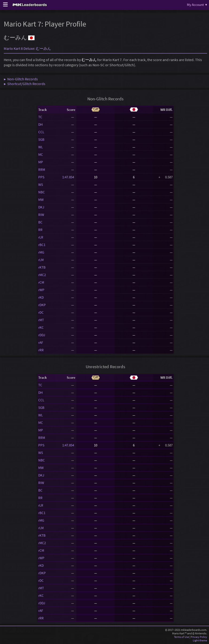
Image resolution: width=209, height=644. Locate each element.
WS (41, 185)
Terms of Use (182, 637)
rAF (41, 342)
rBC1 (42, 245)
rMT (41, 320)
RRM (42, 170)
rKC (41, 327)
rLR (41, 237)
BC (40, 222)
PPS (41, 177)
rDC (41, 312)
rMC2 (42, 275)
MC (41, 154)
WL (41, 147)
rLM (41, 260)
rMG (41, 252)
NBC (42, 192)
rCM (41, 282)
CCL (41, 132)
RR (40, 230)
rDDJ (42, 335)
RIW (41, 215)
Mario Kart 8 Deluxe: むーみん (27, 48)
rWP (41, 290)
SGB (41, 139)
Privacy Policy (199, 637)
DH (41, 124)
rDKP (42, 305)
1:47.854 (69, 177)
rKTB (42, 267)
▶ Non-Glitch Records (21, 79)
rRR (41, 350)
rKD (41, 297)
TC (40, 117)
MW (41, 200)
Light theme (200, 640)
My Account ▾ (197, 5)
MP (41, 162)
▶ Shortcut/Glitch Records (25, 84)
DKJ (41, 207)
